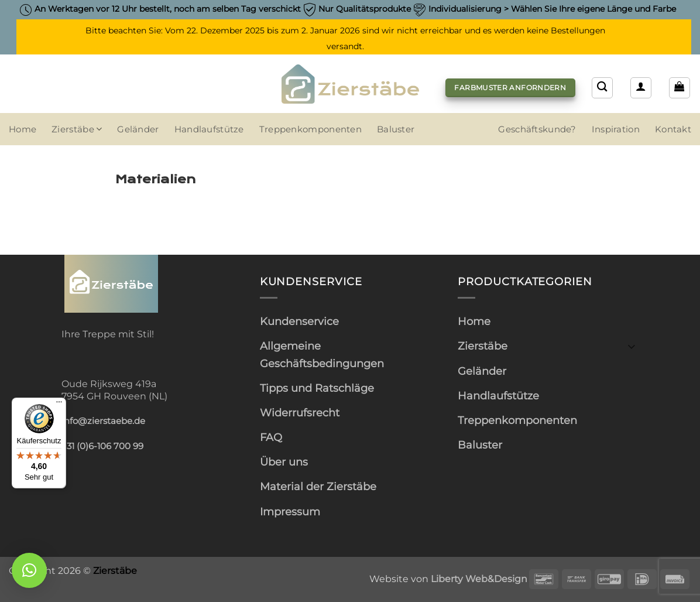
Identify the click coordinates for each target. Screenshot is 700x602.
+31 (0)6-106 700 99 (102, 446)
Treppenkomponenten (310, 129)
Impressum (290, 512)
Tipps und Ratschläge (317, 388)
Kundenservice (299, 321)
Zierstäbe (77, 129)
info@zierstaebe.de (103, 421)
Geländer (138, 129)
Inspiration (616, 129)
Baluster (396, 129)
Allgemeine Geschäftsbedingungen (322, 354)
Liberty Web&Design (479, 579)
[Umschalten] (632, 346)
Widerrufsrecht (300, 413)
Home (23, 129)
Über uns (284, 462)
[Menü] (59, 405)
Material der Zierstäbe (318, 486)
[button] (680, 88)
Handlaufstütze (209, 129)
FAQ (271, 437)
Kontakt (673, 129)
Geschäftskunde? (537, 129)
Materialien (155, 179)
